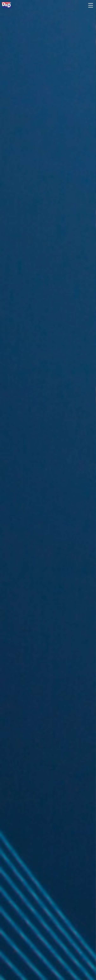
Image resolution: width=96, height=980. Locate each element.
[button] (90, 4)
